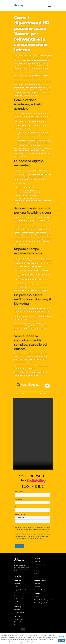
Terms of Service (19, 622)
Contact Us (18, 625)
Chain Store (38, 562)
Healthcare (37, 568)
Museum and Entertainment (23, 593)
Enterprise (37, 587)
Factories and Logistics (21, 599)
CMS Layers (38, 574)
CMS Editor (37, 597)
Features (37, 577)
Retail (16, 587)
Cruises (16, 596)
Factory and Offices (40, 565)
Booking (37, 571)
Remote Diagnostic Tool (41, 603)
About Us (17, 610)
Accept (62, 640)
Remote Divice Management (43, 600)
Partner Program (19, 613)
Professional (38, 590)
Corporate (17, 584)
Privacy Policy (18, 619)
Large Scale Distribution (22, 590)
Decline (62, 637)
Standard (37, 584)
